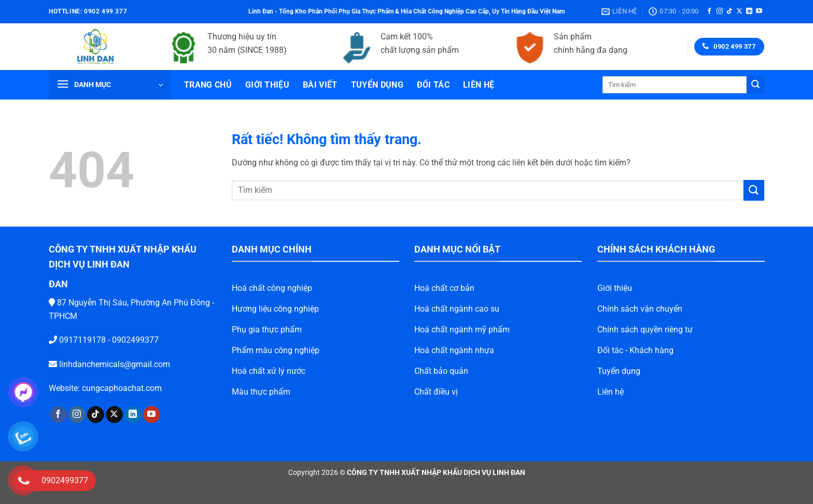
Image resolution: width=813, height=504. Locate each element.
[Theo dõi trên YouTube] (759, 11)
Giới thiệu (267, 85)
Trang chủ (208, 85)
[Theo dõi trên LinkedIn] (749, 11)
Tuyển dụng (377, 85)
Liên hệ (479, 85)
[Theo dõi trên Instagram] (720, 11)
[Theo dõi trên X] (739, 11)
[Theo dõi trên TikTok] (730, 11)
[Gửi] (755, 85)
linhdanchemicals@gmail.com (98, 364)
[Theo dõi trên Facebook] (709, 11)
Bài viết (320, 85)
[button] (110, 85)
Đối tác (433, 85)
